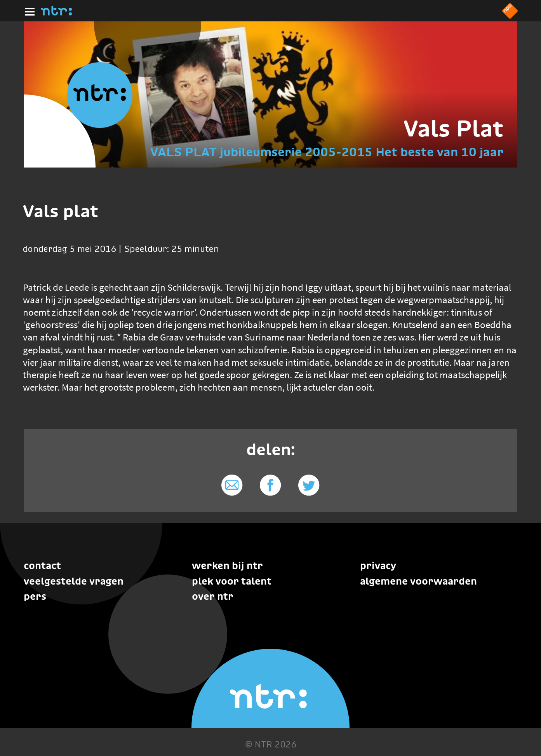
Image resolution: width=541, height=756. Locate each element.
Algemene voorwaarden (418, 581)
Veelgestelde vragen (74, 581)
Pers (35, 596)
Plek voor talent (232, 581)
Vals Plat (454, 128)
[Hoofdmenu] (28, 10)
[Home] (56, 13)
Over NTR (213, 596)
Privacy (378, 566)
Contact (42, 566)
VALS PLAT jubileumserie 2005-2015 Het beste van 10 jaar (327, 152)
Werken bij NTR (227, 566)
